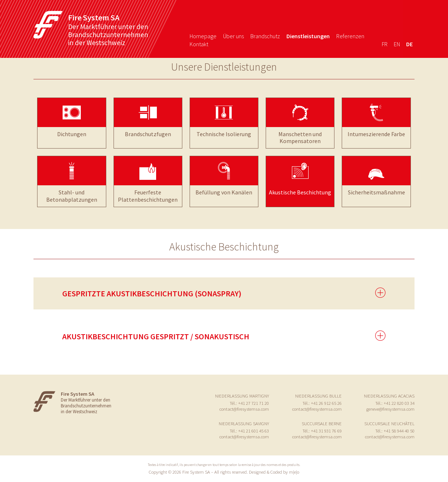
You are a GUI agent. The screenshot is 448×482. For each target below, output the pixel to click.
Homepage (203, 36)
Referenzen (350, 36)
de (409, 44)
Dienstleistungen (308, 36)
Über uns (233, 36)
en (397, 44)
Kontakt (199, 44)
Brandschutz (265, 36)
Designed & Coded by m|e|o (274, 472)
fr (385, 44)
